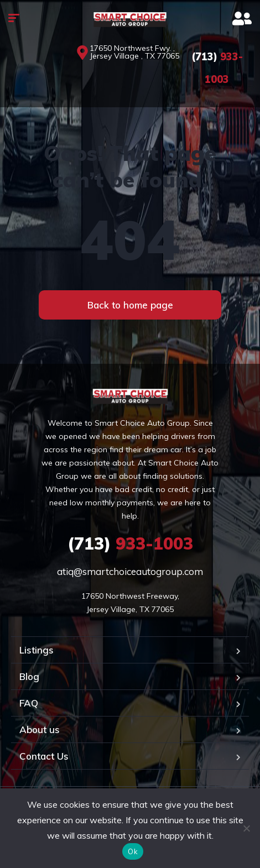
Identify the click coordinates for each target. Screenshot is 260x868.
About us (40, 730)
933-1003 (130, 543)
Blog (29, 676)
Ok (133, 851)
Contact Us (44, 756)
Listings (37, 650)
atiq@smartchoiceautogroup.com (130, 571)
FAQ (29, 703)
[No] (246, 828)
